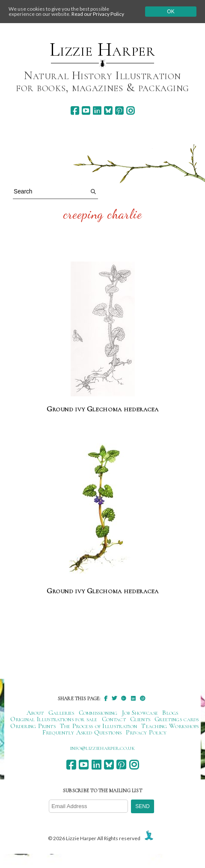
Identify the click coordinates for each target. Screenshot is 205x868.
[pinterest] (119, 111)
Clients (140, 719)
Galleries (61, 713)
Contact (114, 719)
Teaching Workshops (170, 726)
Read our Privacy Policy (98, 14)
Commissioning (98, 713)
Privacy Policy (146, 732)
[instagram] (130, 111)
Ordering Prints (33, 726)
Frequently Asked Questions (82, 732)
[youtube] (86, 111)
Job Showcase (140, 713)
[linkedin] (97, 111)
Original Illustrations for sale (54, 719)
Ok (171, 12)
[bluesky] (108, 111)
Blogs (170, 713)
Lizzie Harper (102, 50)
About (35, 713)
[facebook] (75, 111)
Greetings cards (177, 719)
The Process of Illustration (98, 726)
